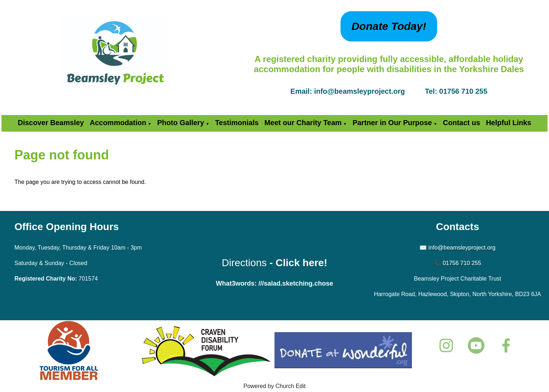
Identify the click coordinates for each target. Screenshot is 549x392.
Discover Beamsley (51, 123)
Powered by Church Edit (275, 386)
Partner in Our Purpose (392, 123)
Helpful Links (509, 123)
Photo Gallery (181, 123)
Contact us (462, 123)
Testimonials (237, 123)
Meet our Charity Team (303, 123)
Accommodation (118, 123)
